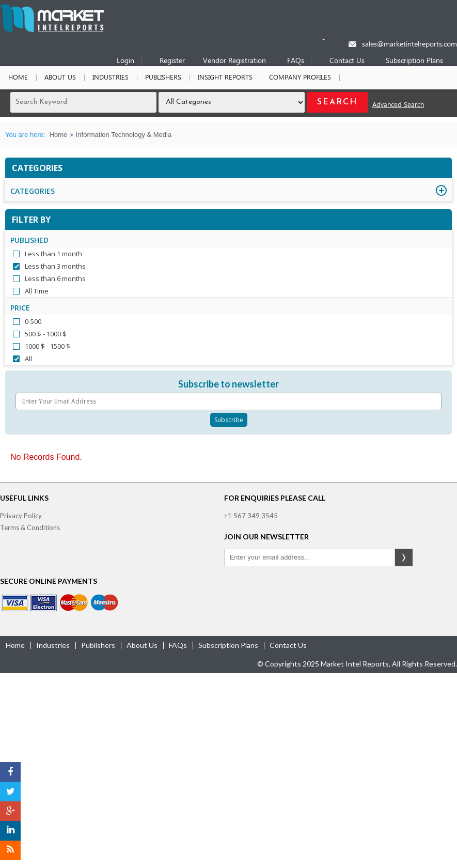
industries (53, 645)
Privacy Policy (21, 516)
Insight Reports (225, 78)
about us (142, 645)
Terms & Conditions (30, 528)
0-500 (33, 321)
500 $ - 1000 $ (46, 334)
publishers (98, 645)
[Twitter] (10, 792)
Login (125, 61)
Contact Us (347, 61)
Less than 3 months (55, 266)
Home (18, 78)
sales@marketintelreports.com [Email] (409, 45)
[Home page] (52, 30)
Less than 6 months (55, 278)
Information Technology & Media (124, 135)
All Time (37, 291)
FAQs (296, 61)
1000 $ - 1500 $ (48, 346)
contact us (288, 645)
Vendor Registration (234, 61)
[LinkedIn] (10, 831)
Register (172, 61)
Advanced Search (398, 105)
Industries (111, 78)
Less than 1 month (53, 254)
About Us (60, 78)
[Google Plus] (10, 811)
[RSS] (10, 850)
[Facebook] (10, 772)
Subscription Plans (414, 61)
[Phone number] (330, 39)
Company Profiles (300, 78)
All (28, 359)
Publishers (163, 78)
